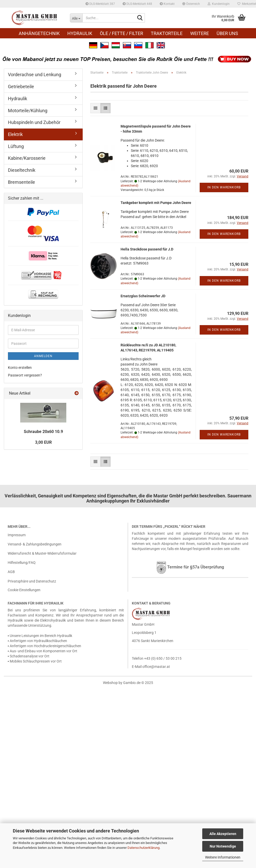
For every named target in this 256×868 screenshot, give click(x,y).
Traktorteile (167, 33)
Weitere (200, 33)
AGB (11, 572)
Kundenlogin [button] (219, 4)
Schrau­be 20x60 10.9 (43, 432)
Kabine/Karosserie (27, 158)
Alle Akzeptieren (223, 834)
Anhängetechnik (39, 33)
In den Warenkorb (224, 187)
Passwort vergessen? (25, 375)
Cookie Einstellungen (24, 590)
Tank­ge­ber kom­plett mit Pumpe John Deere (156, 203)
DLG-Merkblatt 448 (137, 4)
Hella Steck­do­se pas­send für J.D (147, 249)
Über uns (227, 33)
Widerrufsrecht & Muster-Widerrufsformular (42, 553)
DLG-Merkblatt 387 (100, 4)
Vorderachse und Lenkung (35, 75)
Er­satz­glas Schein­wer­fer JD (143, 296)
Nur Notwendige (223, 846)
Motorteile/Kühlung (28, 111)
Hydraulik (80, 33)
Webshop (110, 683)
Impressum (17, 535)
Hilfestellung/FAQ (22, 563)
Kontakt (167, 4)
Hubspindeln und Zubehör (34, 122)
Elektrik (15, 134)
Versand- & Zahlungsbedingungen (35, 544)
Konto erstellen (20, 368)
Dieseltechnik (22, 170)
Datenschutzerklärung (143, 848)
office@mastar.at (156, 667)
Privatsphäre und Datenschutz (32, 581)
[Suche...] (76, 18)
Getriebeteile (21, 87)
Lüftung (16, 146)
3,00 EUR (43, 442)
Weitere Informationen (223, 857)
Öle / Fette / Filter (121, 33)
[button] (191, 4)
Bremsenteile (22, 182)
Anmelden (43, 356)
